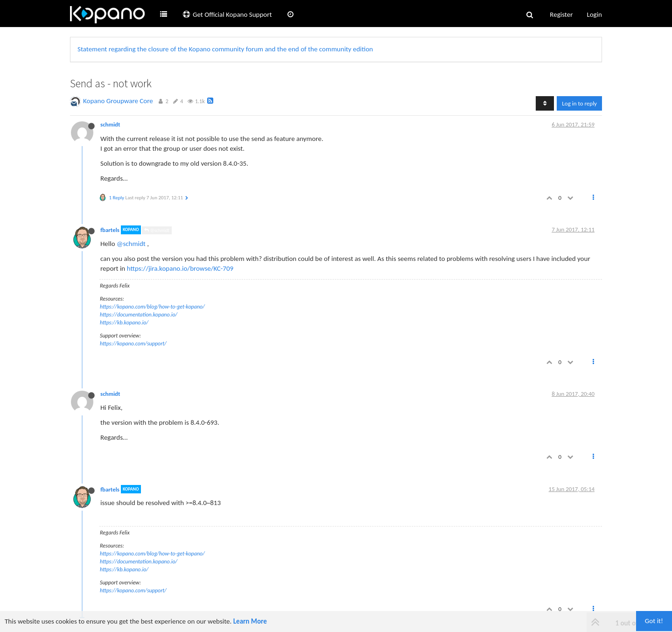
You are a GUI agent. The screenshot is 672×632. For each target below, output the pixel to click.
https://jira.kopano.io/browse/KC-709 (180, 268)
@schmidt (157, 230)
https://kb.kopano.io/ (124, 323)
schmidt (110, 124)
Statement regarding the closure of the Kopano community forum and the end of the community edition (225, 49)
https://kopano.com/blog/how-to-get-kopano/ (152, 307)
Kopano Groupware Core (118, 101)
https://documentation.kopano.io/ (139, 315)
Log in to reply (579, 103)
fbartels (110, 230)
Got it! (654, 621)
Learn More (250, 621)
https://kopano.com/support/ (133, 344)
